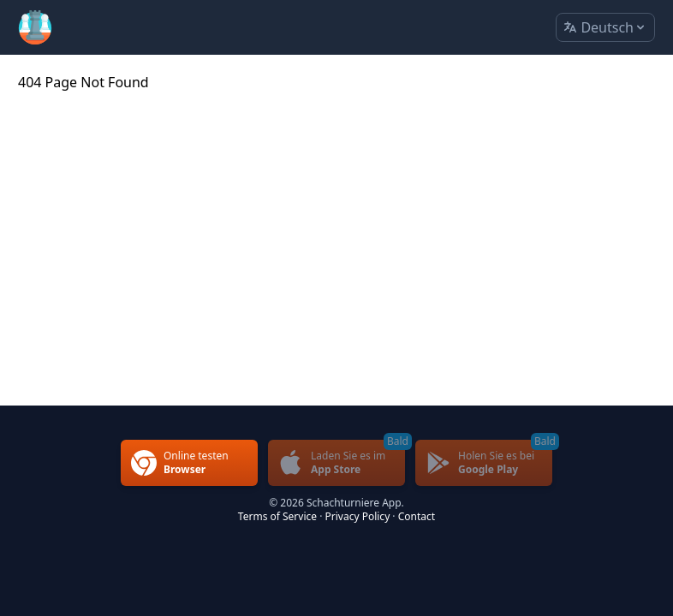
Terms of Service (277, 516)
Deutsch (605, 28)
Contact (417, 516)
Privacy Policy (358, 516)
